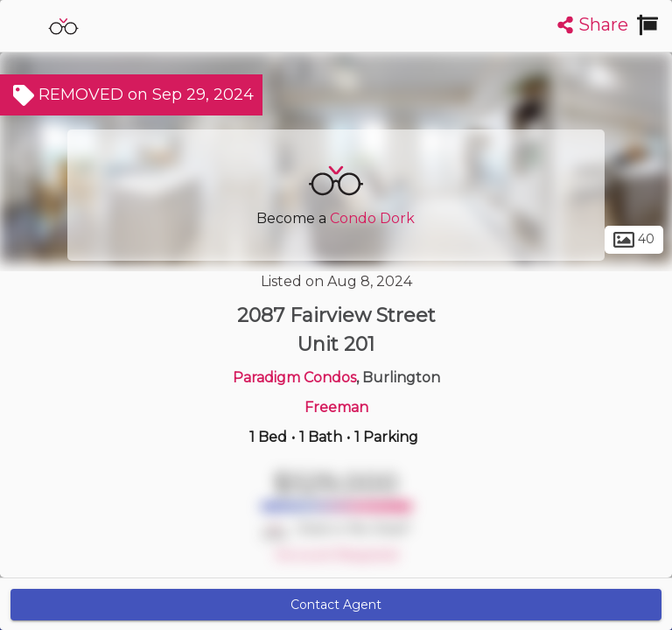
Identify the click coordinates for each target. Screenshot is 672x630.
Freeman (336, 407)
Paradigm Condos (294, 378)
